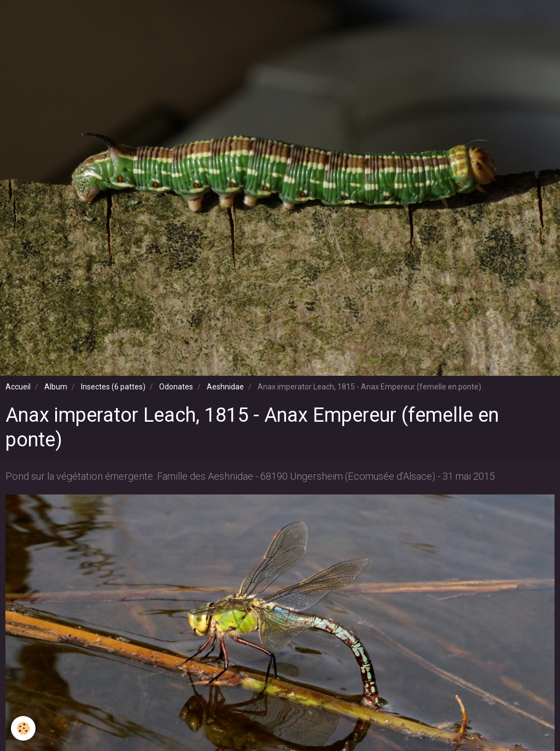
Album (56, 387)
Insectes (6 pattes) (113, 387)
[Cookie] (23, 728)
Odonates (176, 387)
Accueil (18, 387)
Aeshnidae (225, 387)
